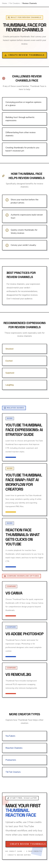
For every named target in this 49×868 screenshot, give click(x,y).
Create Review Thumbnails (24, 55)
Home (5, 3)
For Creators (15, 3)
